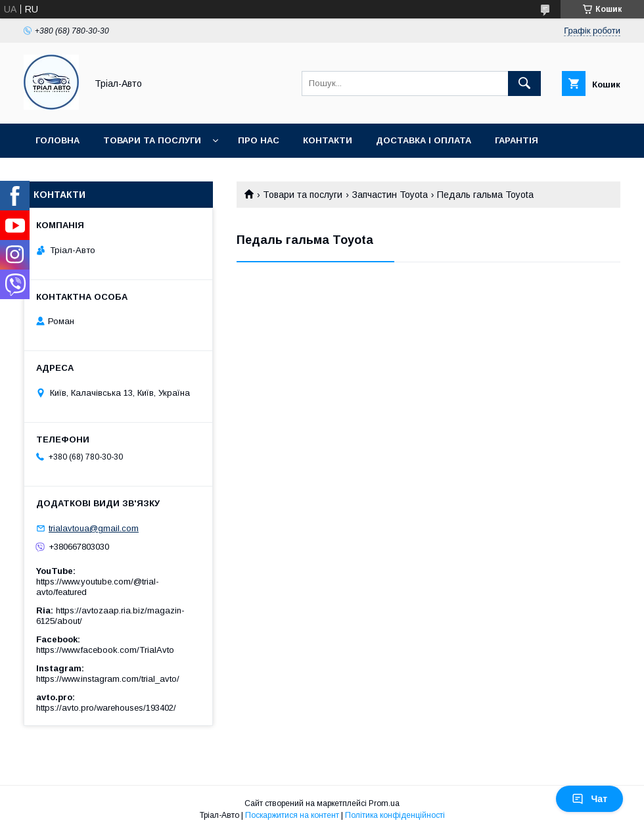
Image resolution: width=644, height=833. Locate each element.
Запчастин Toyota (390, 195)
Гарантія (517, 140)
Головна (57, 140)
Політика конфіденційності (395, 815)
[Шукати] (524, 83)
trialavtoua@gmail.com (94, 528)
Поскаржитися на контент (292, 815)
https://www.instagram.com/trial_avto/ (108, 679)
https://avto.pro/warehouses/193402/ (106, 708)
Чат (589, 799)
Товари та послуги (152, 140)
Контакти (328, 140)
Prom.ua (384, 803)
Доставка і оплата (424, 140)
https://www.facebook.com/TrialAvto (105, 650)
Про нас (259, 140)
